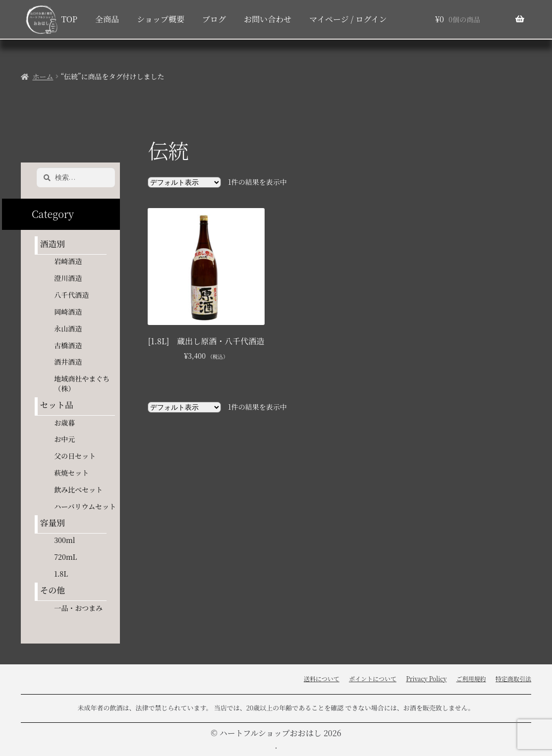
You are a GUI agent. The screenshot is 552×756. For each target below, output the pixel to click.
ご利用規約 (471, 678)
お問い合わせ (268, 19)
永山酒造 (71, 328)
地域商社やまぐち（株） (82, 383)
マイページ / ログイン (348, 19)
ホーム (43, 76)
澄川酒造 (68, 278)
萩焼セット (71, 473)
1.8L (61, 574)
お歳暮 (64, 423)
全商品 (107, 19)
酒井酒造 (68, 362)
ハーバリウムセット (85, 506)
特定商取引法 (513, 678)
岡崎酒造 (68, 312)
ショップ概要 (161, 19)
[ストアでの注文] (184, 182)
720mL (65, 557)
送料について (322, 678)
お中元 (64, 439)
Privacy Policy (426, 678)
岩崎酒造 (68, 261)
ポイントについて (373, 678)
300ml (64, 540)
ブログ (214, 19)
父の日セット (75, 456)
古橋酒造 (68, 345)
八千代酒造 (71, 295)
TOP (69, 19)
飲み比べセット (78, 489)
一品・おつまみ (78, 608)
